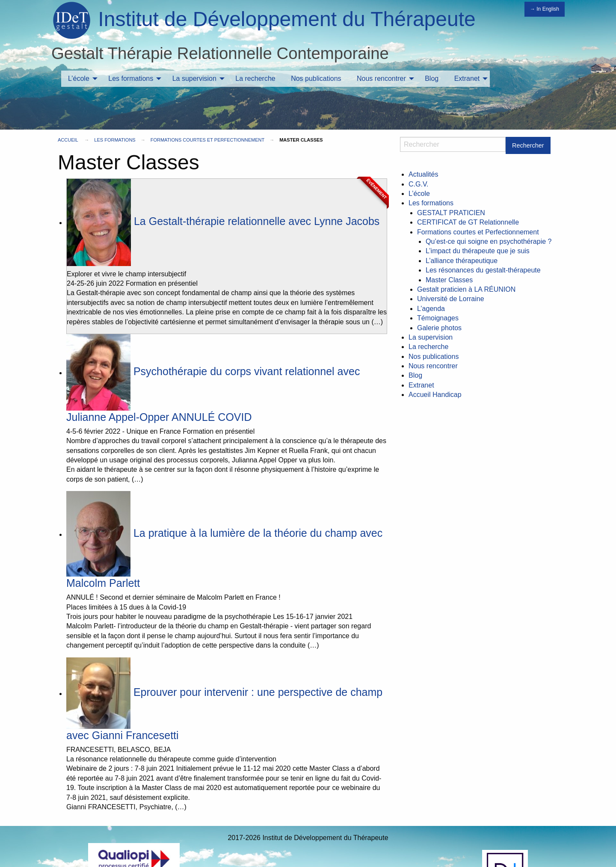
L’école (79, 78)
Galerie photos (439, 328)
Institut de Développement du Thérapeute (287, 19)
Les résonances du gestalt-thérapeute (483, 270)
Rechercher (528, 145)
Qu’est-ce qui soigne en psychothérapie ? (489, 241)
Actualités (423, 174)
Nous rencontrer (381, 78)
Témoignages (438, 318)
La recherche (255, 78)
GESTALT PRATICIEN (451, 213)
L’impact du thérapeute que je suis (478, 251)
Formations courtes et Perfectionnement (207, 140)
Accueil (68, 140)
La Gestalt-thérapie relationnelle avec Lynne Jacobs (223, 221)
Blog (432, 78)
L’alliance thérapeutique (462, 261)
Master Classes (449, 280)
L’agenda (431, 309)
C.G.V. (419, 184)
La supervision (194, 78)
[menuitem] (80, 79)
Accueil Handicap (435, 395)
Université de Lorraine (451, 299)
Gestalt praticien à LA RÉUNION (466, 289)
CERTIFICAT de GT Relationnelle (468, 222)
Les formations (131, 78)
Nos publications (316, 78)
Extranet (467, 78)
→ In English (545, 9)
